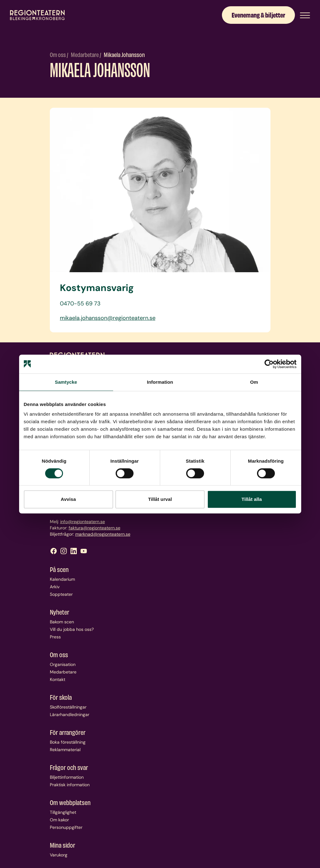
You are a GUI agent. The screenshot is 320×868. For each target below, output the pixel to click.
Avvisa (68, 499)
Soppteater (61, 594)
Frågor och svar (69, 767)
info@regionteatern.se (83, 522)
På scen (59, 569)
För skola (61, 697)
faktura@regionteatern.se (94, 528)
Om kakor (59, 820)
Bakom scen (62, 622)
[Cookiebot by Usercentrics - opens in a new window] (269, 364)
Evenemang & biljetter (258, 15)
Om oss (58, 54)
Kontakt (58, 679)
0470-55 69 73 (80, 304)
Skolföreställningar (68, 707)
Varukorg (59, 855)
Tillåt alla (252, 499)
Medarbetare (85, 54)
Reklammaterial (65, 750)
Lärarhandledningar (70, 715)
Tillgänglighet (63, 812)
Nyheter (60, 612)
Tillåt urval (160, 499)
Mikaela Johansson (124, 54)
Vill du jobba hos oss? (72, 629)
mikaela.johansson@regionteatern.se (108, 318)
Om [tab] (254, 382)
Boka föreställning (68, 742)
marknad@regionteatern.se (103, 534)
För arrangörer (68, 732)
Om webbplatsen (70, 802)
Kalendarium (62, 579)
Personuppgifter (66, 827)
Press (55, 637)
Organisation (63, 664)
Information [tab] (160, 382)
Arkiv (55, 587)
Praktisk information (70, 785)
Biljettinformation (67, 777)
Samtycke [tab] (66, 382)
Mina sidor (63, 845)
